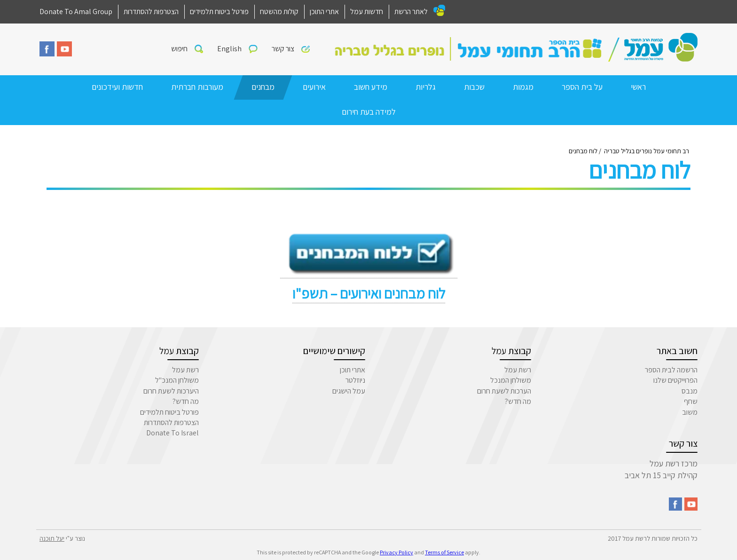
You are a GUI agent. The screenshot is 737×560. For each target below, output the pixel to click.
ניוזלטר (355, 380)
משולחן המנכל (511, 380)
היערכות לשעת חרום (171, 391)
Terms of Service (444, 552)
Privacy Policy (396, 552)
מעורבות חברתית (197, 87)
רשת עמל (518, 370)
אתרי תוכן (353, 370)
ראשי (638, 87)
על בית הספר (582, 87)
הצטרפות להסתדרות (151, 12)
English (229, 49)
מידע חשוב (371, 87)
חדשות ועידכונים (117, 87)
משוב (690, 412)
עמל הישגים (349, 391)
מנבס (690, 391)
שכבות (474, 87)
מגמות (523, 87)
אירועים (314, 87)
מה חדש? (518, 401)
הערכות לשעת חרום (504, 391)
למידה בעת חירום (369, 112)
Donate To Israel (172, 433)
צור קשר (283, 49)
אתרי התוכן (324, 12)
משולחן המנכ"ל (177, 380)
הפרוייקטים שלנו (675, 380)
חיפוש (179, 49)
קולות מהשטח (279, 12)
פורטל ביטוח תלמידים (219, 12)
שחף (691, 401)
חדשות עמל (367, 12)
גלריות (426, 87)
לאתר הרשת (411, 12)
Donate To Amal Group (76, 12)
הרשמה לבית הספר (671, 370)
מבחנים (263, 87)
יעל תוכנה (52, 538)
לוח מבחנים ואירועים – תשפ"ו (369, 293)
